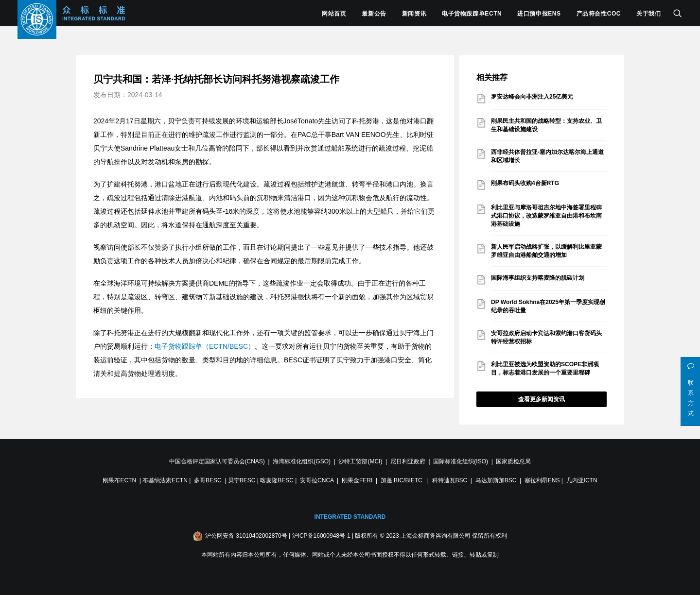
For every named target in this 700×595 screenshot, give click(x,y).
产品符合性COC (599, 14)
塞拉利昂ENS (542, 480)
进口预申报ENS (539, 14)
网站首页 (334, 14)
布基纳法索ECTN (165, 480)
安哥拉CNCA (317, 480)
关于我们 (648, 14)
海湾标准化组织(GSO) (302, 461)
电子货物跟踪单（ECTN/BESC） (205, 346)
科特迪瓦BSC (450, 480)
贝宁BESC (242, 480)
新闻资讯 (414, 14)
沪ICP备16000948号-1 (321, 536)
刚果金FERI (357, 480)
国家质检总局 (513, 461)
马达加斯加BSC (496, 480)
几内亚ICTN (582, 480)
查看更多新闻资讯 (542, 399)
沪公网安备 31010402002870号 (246, 536)
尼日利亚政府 (408, 461)
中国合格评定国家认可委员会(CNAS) (217, 461)
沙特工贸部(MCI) (360, 461)
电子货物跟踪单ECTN (472, 14)
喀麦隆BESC (277, 480)
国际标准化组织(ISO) (461, 461)
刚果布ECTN (119, 480)
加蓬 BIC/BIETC (402, 480)
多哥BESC (208, 480)
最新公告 (374, 14)
